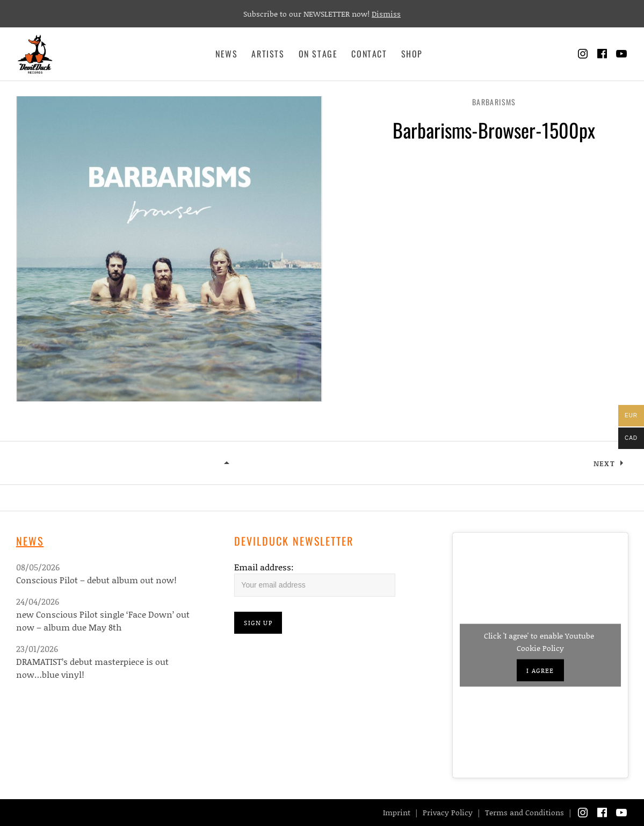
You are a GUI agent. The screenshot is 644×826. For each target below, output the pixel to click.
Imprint (397, 812)
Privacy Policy (448, 812)
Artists (268, 54)
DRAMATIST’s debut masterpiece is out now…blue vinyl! (92, 668)
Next (604, 463)
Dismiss (386, 14)
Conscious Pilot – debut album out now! (96, 580)
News (226, 54)
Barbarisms (494, 102)
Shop (412, 54)
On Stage (318, 54)
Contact (369, 54)
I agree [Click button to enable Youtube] (540, 671)
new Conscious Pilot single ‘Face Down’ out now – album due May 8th (103, 621)
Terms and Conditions (524, 812)
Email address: (264, 567)
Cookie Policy (540, 648)
